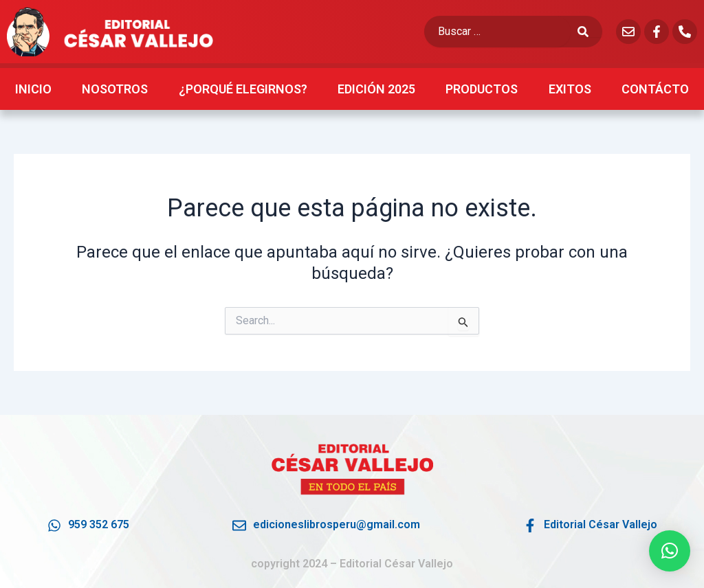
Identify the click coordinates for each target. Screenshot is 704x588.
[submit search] (590, 32)
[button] (670, 551)
